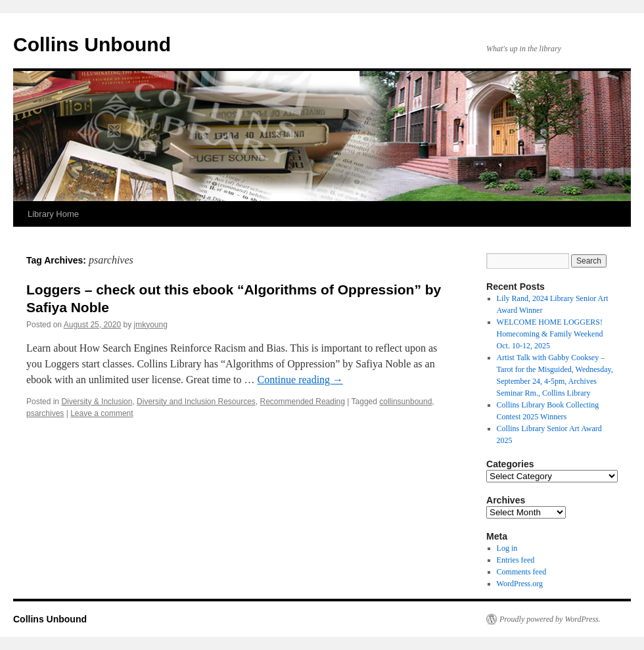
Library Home (53, 214)
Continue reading (300, 380)
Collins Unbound (92, 44)
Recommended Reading (303, 402)
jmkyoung (151, 325)
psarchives (45, 413)
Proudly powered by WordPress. (550, 619)
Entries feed (516, 560)
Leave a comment (102, 413)
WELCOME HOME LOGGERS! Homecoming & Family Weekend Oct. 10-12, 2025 (550, 334)
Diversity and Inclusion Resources (196, 402)
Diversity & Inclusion (97, 402)
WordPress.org (520, 584)
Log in (507, 548)
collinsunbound (405, 402)
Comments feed (522, 572)
